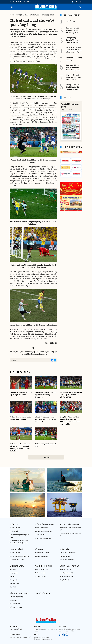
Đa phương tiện (17, 566)
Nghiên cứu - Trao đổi (70, 566)
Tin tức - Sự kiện (15, 528)
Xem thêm (46, 457)
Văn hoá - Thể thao (19, 593)
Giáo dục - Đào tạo (66, 569)
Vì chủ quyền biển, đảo (70, 524)
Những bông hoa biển (41, 569)
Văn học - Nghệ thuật (16, 597)
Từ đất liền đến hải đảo (17, 560)
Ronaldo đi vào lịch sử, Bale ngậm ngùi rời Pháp (21, 394)
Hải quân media (15, 583)
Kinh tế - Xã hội (16, 549)
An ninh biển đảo (40, 535)
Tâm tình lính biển (43, 566)
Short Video (13, 587)
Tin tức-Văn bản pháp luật (68, 553)
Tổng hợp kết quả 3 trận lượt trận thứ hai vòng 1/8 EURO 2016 (45, 419)
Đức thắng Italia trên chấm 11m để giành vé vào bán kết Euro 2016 (71, 395)
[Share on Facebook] (52, 360)
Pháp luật (64, 549)
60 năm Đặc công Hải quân (43, 538)
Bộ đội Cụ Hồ (14, 531)
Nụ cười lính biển (15, 604)
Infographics (14, 573)
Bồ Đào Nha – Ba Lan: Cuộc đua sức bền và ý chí (20, 418)
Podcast (12, 576)
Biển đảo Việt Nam (16, 607)
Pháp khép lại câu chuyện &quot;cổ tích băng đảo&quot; (45, 395)
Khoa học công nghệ (66, 573)
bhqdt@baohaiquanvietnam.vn (35, 354)
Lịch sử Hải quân (42, 593)
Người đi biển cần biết (67, 576)
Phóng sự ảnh (14, 580)
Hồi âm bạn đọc (40, 573)
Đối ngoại (39, 549)
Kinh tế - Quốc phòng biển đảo (19, 556)
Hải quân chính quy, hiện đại (43, 531)
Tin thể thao (15, 15)
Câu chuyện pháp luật (67, 560)
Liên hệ (29, 2)
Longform (13, 569)
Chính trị (14, 524)
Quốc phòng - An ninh (45, 524)
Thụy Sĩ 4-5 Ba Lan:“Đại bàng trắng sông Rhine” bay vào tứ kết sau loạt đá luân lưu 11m (70, 420)
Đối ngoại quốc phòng (42, 553)
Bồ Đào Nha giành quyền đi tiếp (46, 445)
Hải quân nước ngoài (41, 556)
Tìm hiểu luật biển (65, 556)
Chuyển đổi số (64, 580)
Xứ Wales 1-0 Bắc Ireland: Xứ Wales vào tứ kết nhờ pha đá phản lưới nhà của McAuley (20, 447)
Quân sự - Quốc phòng (42, 528)
